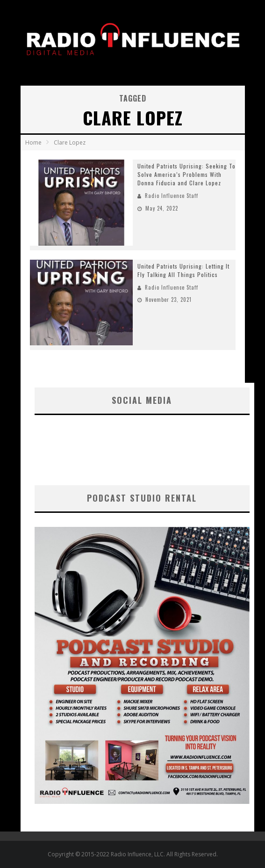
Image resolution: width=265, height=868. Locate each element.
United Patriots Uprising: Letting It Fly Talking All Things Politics (183, 270)
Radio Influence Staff (172, 196)
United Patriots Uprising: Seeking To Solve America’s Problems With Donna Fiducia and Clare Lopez (186, 174)
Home (33, 142)
